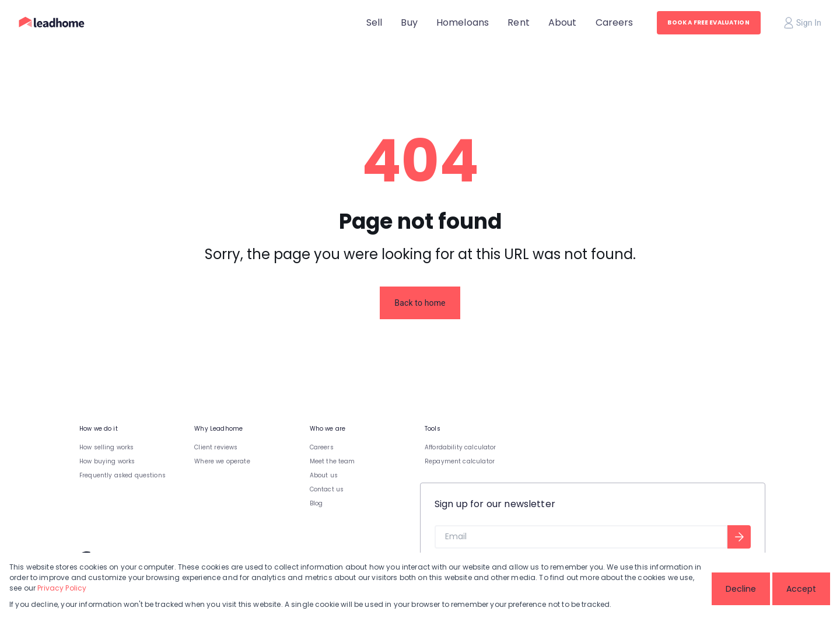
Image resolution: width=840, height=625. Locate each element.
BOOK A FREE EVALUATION (708, 22)
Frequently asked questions (123, 475)
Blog (316, 503)
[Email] (581, 537)
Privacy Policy (62, 588)
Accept (801, 589)
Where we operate (222, 461)
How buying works (107, 461)
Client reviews (216, 447)
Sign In (803, 23)
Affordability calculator (461, 447)
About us (324, 475)
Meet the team (332, 461)
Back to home (420, 303)
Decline (741, 589)
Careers (322, 447)
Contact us (327, 489)
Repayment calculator (460, 461)
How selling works (107, 447)
